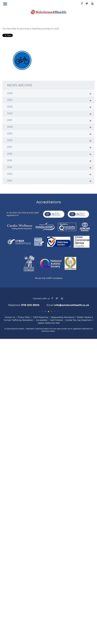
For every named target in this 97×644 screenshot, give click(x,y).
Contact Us (10, 317)
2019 (10, 134)
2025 (10, 93)
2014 (10, 167)
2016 (10, 154)
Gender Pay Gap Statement (79, 320)
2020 (10, 127)
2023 (10, 107)
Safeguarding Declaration (63, 317)
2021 (10, 120)
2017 (10, 147)
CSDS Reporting (41, 317)
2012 (10, 181)
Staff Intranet (57, 320)
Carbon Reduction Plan (49, 323)
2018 (10, 140)
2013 (10, 174)
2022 (10, 113)
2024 (10, 100)
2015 (10, 161)
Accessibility (42, 320)
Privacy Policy (24, 317)
